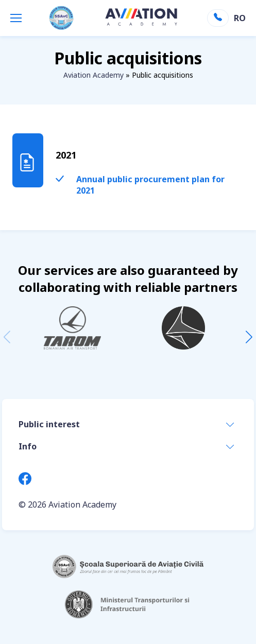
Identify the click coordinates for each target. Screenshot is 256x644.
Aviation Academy (93, 75)
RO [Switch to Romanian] (238, 18)
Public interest (49, 424)
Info (28, 446)
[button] (249, 337)
